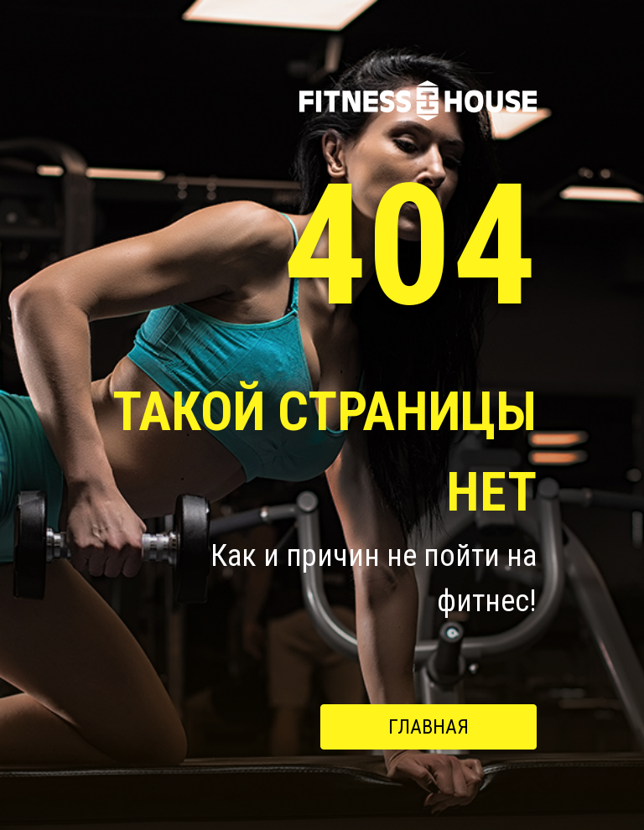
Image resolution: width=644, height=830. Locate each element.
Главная (428, 727)
